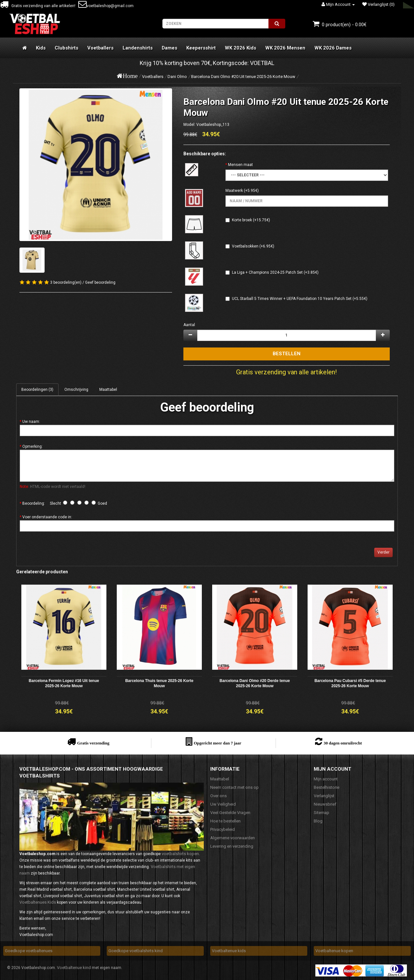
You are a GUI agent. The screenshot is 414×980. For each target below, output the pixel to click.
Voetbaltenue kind (74, 968)
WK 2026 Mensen (285, 48)
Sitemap (321, 813)
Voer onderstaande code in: (47, 517)
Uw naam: (31, 422)
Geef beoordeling (100, 282)
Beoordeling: (34, 503)
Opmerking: (33, 446)
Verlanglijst (324, 796)
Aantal (189, 325)
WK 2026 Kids (240, 48)
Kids (41, 48)
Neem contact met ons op (234, 787)
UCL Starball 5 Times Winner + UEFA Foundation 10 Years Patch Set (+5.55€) (300, 299)
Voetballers (100, 48)
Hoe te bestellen (225, 821)
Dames (169, 48)
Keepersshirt (201, 48)
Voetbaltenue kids (229, 951)
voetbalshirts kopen (180, 854)
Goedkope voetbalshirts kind (136, 951)
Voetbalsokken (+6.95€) (253, 246)
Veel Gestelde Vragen (230, 813)
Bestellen (287, 354)
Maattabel (108, 390)
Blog (318, 821)
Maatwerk (234, 191)
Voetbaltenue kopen (334, 951)
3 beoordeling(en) (66, 282)
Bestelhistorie (327, 787)
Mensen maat (240, 165)
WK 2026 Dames (333, 48)
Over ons (218, 796)
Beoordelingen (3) (37, 390)
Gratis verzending (93, 743)
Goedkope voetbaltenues (29, 951)
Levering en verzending (232, 846)
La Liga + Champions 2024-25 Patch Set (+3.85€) (275, 272)
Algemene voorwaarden (233, 838)
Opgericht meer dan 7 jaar (218, 743)
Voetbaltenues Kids (38, 902)
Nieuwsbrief (325, 804)
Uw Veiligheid (223, 804)
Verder (383, 552)
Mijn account (326, 779)
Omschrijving (76, 390)
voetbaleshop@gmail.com (106, 6)
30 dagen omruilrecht (343, 743)
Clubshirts (66, 48)
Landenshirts (138, 48)
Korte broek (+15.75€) (251, 220)
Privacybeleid (223, 829)
